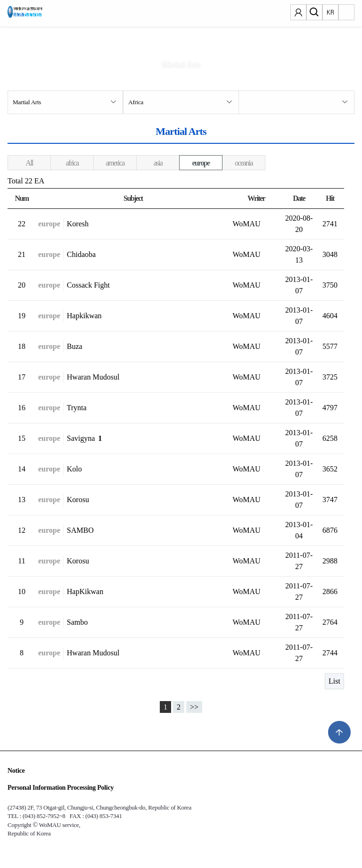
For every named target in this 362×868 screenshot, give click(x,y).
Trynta (77, 408)
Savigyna (85, 438)
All (29, 163)
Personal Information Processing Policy (61, 788)
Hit (330, 198)
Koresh (78, 224)
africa (72, 163)
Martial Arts (27, 102)
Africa (136, 102)
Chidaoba (81, 254)
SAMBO (80, 530)
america (115, 163)
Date (299, 198)
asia (158, 163)
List (334, 681)
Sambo (77, 622)
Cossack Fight (88, 285)
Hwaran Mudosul (93, 377)
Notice (16, 771)
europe (201, 163)
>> (194, 707)
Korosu (78, 500)
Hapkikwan (84, 316)
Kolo (74, 469)
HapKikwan (85, 591)
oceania (244, 163)
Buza (75, 346)
